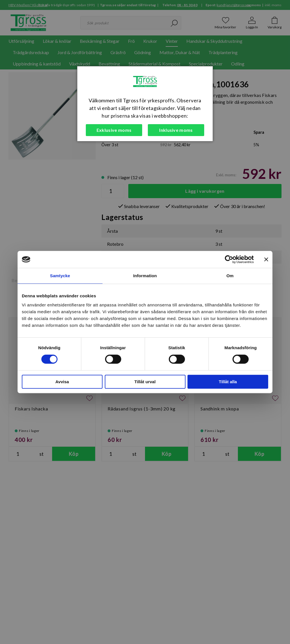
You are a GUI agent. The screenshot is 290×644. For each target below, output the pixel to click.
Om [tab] (230, 276)
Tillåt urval (145, 382)
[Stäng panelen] (266, 259)
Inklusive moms (176, 130)
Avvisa (62, 382)
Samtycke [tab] (60, 276)
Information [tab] (145, 276)
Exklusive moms (114, 130)
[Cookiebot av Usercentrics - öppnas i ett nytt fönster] (229, 259)
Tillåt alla (228, 382)
